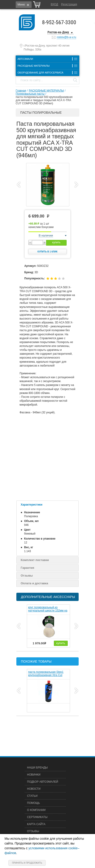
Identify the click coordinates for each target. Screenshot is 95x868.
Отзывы (27, 576)
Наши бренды (37, 768)
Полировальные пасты (30, 94)
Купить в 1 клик (47, 252)
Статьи (32, 796)
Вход (54, 4)
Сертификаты (37, 817)
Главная (21, 91)
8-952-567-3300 (59, 22)
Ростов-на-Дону (58, 32)
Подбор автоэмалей (43, 782)
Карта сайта (36, 824)
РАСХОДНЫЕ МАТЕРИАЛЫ (46, 91)
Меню (21, 5)
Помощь (33, 803)
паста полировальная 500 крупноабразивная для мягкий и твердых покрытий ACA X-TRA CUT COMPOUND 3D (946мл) (44, 100)
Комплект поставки (35, 560)
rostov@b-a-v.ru (66, 37)
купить (56, 242)
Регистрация (69, 4)
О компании (36, 810)
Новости (34, 789)
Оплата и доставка (34, 583)
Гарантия (27, 568)
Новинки (34, 775)
